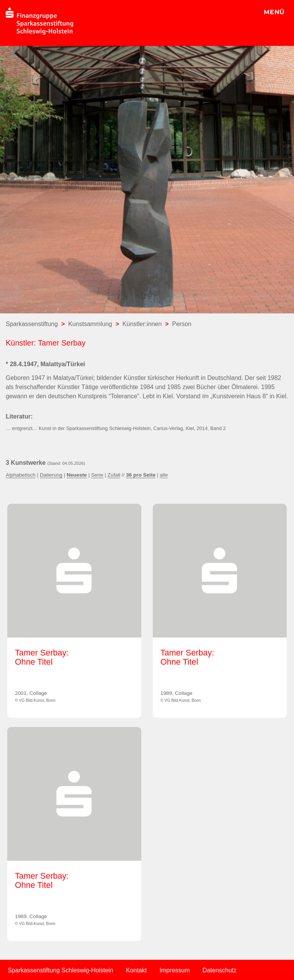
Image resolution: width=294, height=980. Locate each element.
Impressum (175, 970)
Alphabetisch (21, 475)
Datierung (51, 475)
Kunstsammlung (90, 324)
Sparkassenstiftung (32, 324)
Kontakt (136, 970)
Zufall (114, 475)
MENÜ (274, 12)
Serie (97, 475)
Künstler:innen (142, 324)
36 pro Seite (141, 475)
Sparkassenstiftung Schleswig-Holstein (60, 970)
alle (164, 475)
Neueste (77, 475)
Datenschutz (220, 970)
